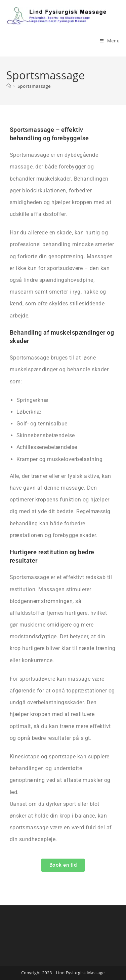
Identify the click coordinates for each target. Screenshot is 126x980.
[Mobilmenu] (110, 41)
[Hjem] (9, 86)
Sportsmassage (34, 86)
